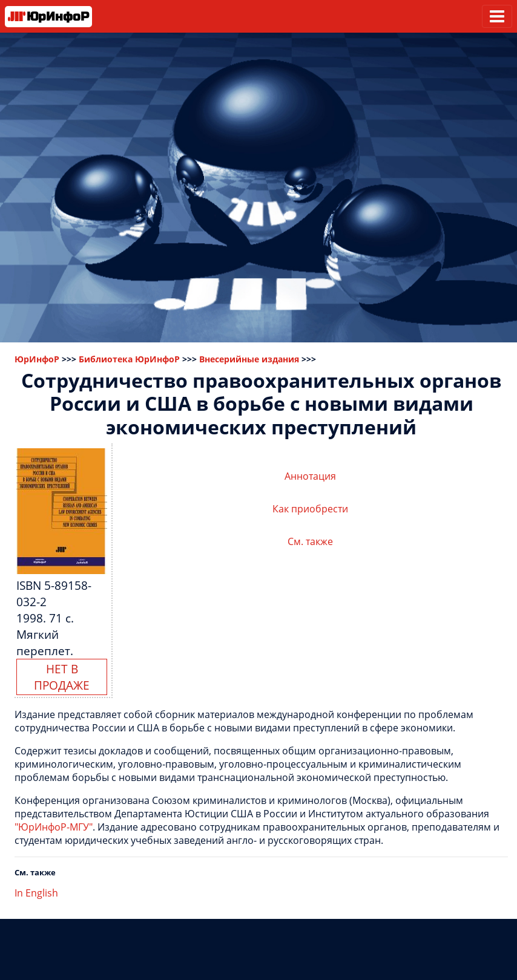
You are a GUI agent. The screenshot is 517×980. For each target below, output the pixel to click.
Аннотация (310, 476)
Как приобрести (310, 509)
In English (36, 893)
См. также (310, 541)
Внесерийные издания (249, 359)
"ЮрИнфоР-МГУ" (54, 827)
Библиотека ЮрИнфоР (129, 359)
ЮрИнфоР (37, 359)
